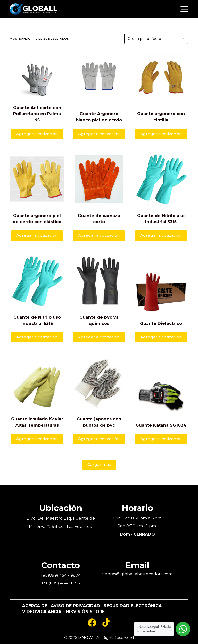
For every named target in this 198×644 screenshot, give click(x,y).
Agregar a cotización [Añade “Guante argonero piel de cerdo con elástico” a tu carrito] (37, 235)
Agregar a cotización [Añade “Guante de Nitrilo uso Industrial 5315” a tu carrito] (161, 235)
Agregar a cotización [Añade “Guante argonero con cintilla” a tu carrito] (161, 134)
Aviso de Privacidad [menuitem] (75, 606)
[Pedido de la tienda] (156, 39)
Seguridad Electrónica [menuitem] (133, 606)
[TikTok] (106, 623)
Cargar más (99, 464)
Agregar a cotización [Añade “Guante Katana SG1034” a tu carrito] (161, 439)
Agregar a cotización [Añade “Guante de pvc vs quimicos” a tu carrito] (99, 337)
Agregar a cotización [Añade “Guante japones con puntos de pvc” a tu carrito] (99, 439)
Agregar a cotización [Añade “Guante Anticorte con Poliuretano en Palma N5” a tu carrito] (37, 134)
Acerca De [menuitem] (35, 606)
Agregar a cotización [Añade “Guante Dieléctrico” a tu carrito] (161, 337)
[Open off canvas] (184, 9)
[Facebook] (92, 623)
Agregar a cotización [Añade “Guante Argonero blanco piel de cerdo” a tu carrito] (99, 134)
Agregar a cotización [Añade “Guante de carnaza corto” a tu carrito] (99, 235)
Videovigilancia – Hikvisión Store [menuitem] (63, 612)
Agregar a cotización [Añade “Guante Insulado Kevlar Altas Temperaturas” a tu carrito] (37, 439)
